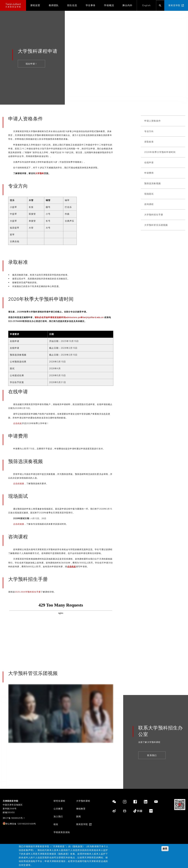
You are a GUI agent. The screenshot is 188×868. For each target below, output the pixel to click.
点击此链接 (19, 484)
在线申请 (149, 162)
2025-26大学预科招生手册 (28, 592)
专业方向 (149, 131)
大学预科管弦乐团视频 (156, 225)
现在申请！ (32, 64)
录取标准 (149, 142)
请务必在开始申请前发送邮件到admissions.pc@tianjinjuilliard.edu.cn (69, 317)
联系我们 (152, 755)
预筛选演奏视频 (153, 183)
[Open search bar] (160, 5)
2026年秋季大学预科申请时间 (160, 152)
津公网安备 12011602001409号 (21, 824)
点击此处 (18, 423)
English (147, 5)
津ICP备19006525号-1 (14, 818)
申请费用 (149, 173)
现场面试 (149, 194)
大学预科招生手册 (154, 215)
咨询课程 (149, 204)
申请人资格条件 (153, 121)
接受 (165, 849)
